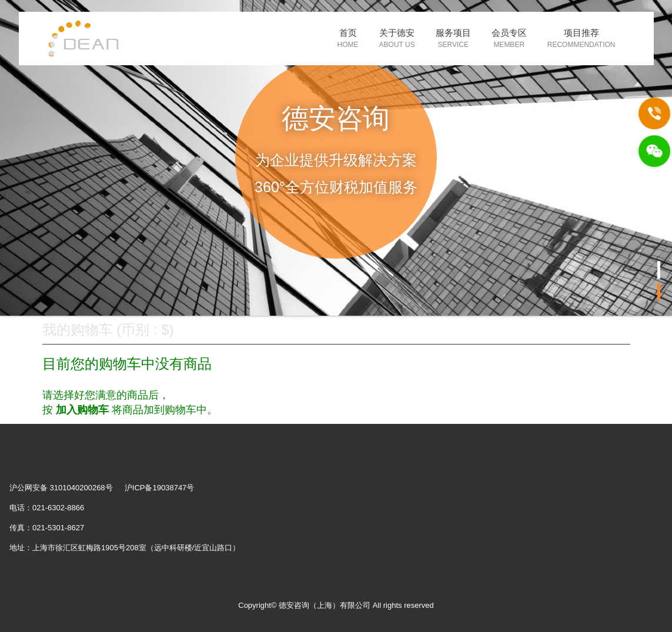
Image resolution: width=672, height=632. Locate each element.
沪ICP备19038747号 (160, 488)
